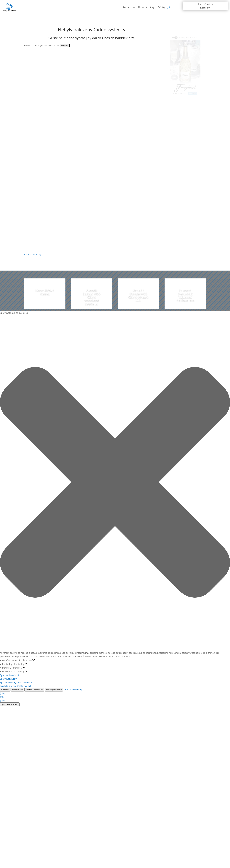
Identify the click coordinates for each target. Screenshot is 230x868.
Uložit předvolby (54, 690)
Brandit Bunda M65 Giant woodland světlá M (92, 297)
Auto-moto (129, 7)
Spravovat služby (8, 679)
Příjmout (5, 690)
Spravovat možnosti (10, 675)
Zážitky (162, 7)
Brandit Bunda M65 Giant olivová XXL (138, 295)
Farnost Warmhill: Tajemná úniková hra (185, 295)
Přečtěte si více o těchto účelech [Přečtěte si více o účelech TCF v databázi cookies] (16, 686)
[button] (115, 483)
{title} (3, 693)
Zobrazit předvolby (34, 690)
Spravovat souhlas (10, 704)
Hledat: (28, 45)
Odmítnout (17, 690)
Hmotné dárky (146, 7)
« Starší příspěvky (33, 255)
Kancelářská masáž (45, 292)
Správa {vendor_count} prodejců (16, 682)
